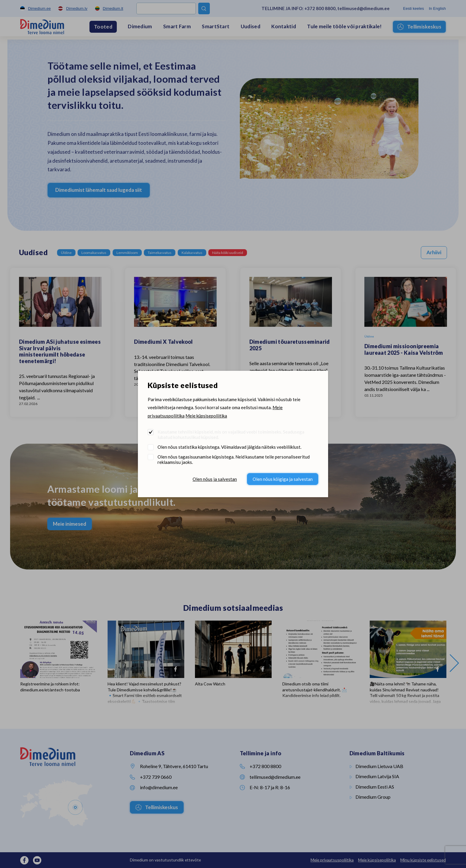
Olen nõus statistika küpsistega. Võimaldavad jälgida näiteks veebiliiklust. (229, 447)
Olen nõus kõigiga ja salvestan (283, 479)
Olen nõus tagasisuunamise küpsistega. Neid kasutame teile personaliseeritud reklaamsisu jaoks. (234, 459)
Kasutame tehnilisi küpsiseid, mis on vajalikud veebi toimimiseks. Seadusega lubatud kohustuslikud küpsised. (231, 434)
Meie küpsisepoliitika (206, 416)
